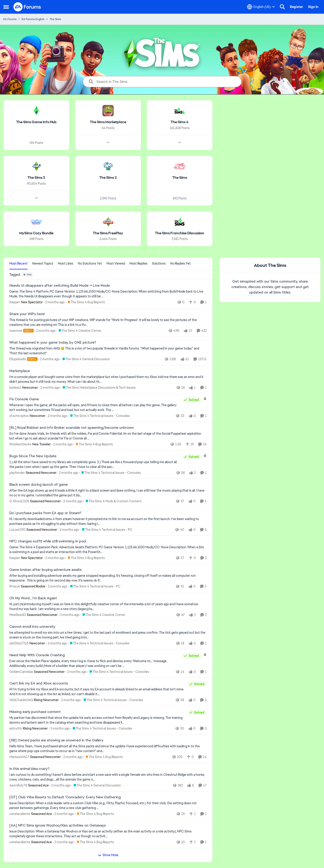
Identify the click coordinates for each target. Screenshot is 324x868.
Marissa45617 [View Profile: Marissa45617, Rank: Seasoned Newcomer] (19, 757)
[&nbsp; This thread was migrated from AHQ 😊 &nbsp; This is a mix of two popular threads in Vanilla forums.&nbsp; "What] (108, 351)
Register (296, 7)
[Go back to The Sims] (180, 178)
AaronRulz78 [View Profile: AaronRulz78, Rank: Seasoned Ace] (18, 785)
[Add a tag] (27, 275)
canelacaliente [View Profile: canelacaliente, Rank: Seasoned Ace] (20, 814)
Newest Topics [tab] (43, 263)
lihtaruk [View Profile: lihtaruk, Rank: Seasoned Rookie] (15, 586)
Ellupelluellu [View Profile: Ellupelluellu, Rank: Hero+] (18, 359)
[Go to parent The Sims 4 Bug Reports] (85, 302)
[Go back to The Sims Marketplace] (108, 122)
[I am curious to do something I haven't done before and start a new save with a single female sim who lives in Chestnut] (108, 777)
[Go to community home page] (27, 7)
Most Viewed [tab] (116, 263)
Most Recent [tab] (18, 263)
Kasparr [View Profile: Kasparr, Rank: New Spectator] (15, 302)
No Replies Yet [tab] (180, 263)
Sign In (313, 7)
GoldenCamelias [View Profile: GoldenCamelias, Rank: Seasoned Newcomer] (21, 671)
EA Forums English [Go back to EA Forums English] (33, 19)
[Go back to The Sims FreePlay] (108, 233)
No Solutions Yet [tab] (90, 263)
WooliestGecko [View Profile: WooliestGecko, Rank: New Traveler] (20, 444)
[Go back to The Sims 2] (108, 178)
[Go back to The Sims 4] (180, 122)
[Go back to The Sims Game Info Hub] (36, 122)
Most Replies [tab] (138, 263)
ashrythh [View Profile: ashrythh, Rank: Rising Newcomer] (16, 728)
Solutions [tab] (159, 263)
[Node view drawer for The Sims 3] (36, 198)
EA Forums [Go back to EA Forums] (10, 19)
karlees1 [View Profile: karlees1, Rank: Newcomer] (15, 387)
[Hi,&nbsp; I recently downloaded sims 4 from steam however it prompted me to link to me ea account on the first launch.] (108, 521)
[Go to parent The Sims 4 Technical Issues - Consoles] (99, 416)
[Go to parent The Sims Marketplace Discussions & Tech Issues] (98, 387)
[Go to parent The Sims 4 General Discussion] (85, 359)
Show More (108, 855)
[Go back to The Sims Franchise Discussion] (180, 233)
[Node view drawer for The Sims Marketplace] (108, 143)
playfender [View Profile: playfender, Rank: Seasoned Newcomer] (17, 473)
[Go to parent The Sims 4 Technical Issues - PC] (106, 530)
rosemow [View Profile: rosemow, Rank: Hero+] (16, 331)
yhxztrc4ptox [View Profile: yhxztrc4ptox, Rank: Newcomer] (19, 416)
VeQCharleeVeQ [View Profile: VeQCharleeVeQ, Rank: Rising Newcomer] (21, 700)
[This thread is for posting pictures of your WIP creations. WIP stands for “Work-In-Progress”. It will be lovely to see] (108, 322)
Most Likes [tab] (66, 263)
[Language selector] (261, 7)
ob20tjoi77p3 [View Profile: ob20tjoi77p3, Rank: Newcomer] (19, 643)
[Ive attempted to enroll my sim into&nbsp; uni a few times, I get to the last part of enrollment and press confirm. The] (108, 635)
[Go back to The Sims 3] (36, 178)
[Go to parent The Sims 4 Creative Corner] (79, 331)
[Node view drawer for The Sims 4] (180, 143)
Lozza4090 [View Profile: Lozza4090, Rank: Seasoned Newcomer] (17, 529)
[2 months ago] (54, 302)
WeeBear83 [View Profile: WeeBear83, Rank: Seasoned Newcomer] (18, 615)
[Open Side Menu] (6, 7)
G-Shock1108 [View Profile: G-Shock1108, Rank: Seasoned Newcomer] (19, 501)
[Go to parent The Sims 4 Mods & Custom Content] (113, 501)
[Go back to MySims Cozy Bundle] (36, 233)
